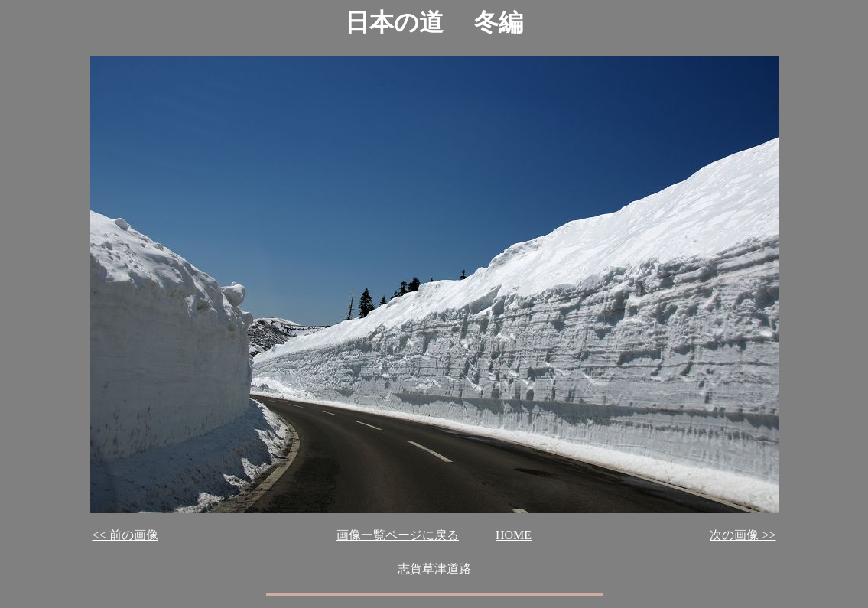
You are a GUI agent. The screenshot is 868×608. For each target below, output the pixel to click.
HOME (514, 535)
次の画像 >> (743, 535)
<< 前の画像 (125, 535)
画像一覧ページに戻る (398, 535)
